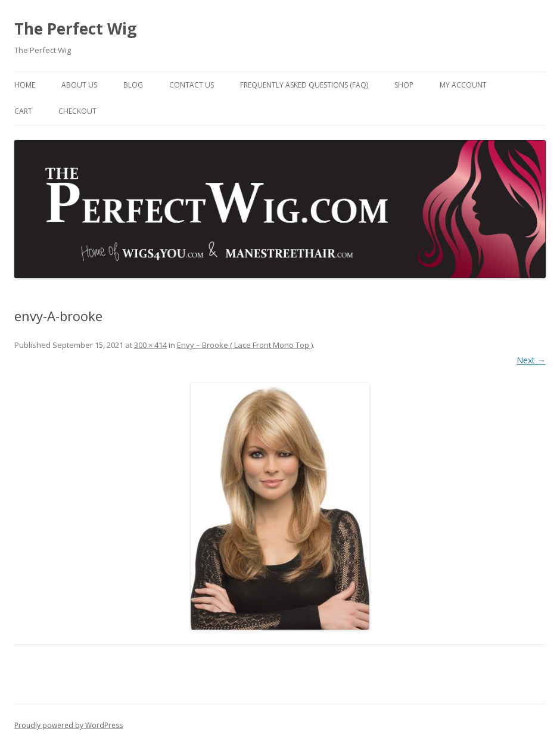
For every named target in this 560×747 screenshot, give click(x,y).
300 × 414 (150, 345)
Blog (133, 85)
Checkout (77, 111)
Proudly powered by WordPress (69, 725)
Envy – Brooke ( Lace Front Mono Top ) (245, 345)
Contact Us (192, 85)
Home (25, 85)
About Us (79, 85)
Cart (23, 111)
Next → (531, 360)
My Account (463, 85)
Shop (404, 85)
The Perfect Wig (75, 29)
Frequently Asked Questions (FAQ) (304, 85)
